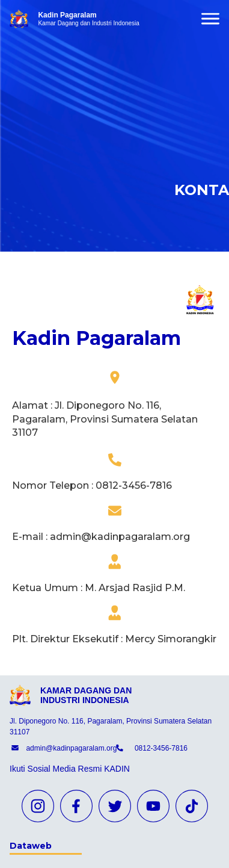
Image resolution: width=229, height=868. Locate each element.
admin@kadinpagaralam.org (71, 748)
